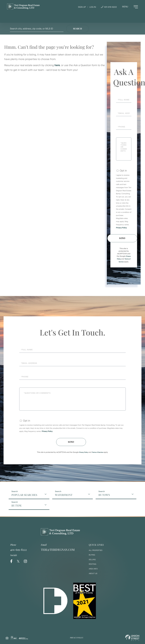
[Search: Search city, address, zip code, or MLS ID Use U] (37, 29)
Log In (93, 7)
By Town (104, 495)
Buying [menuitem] (92, 555)
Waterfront (64, 495)
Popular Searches (24, 495)
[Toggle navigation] (130, 7)
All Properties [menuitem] (96, 550)
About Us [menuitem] (93, 573)
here (57, 65)
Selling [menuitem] (92, 560)
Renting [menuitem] (93, 564)
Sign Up (82, 7)
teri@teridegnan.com (58, 550)
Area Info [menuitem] (93, 569)
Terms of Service (97, 452)
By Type (17, 506)
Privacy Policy (121, 228)
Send (122, 238)
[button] (77, 29)
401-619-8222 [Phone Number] (109, 7)
